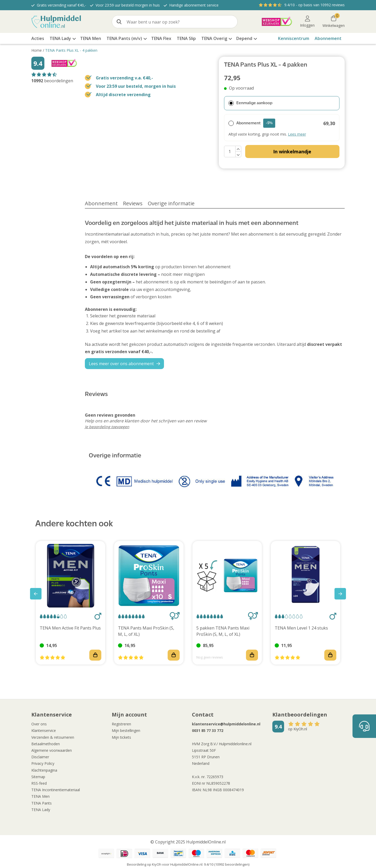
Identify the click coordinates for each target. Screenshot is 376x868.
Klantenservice (44, 730)
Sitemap (38, 777)
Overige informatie (171, 203)
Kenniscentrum (294, 38)
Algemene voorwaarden (52, 750)
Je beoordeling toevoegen (107, 427)
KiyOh (157, 864)
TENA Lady (41, 810)
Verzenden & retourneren (53, 737)
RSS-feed (39, 783)
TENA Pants (42, 803)
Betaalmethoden (46, 744)
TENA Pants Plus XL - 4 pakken (71, 50)
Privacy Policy (43, 763)
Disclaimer (40, 757)
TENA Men (40, 796)
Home (37, 50)
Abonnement (328, 38)
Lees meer (297, 134)
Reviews (133, 203)
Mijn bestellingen (126, 730)
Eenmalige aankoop (250, 103)
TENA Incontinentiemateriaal (56, 790)
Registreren (121, 724)
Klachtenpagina (44, 770)
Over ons (39, 724)
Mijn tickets (121, 737)
